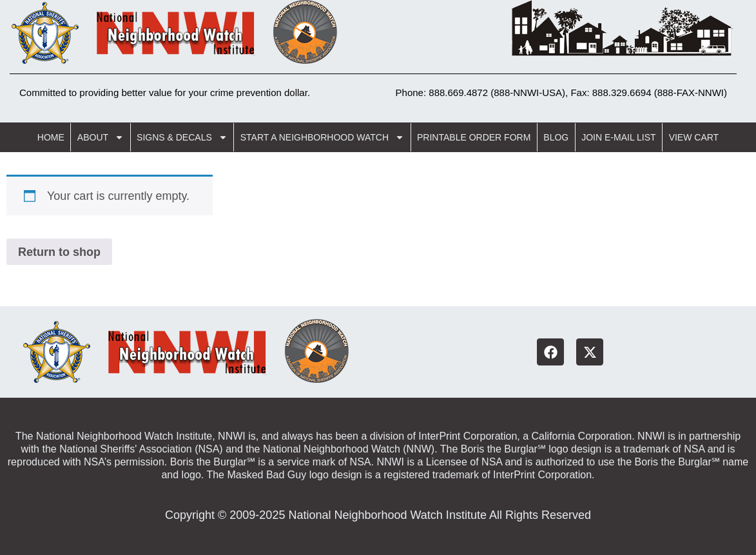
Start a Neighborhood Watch (322, 137)
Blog (556, 137)
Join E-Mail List (618, 137)
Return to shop (59, 252)
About (101, 137)
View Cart (694, 137)
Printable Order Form (474, 137)
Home (51, 137)
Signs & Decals (182, 137)
